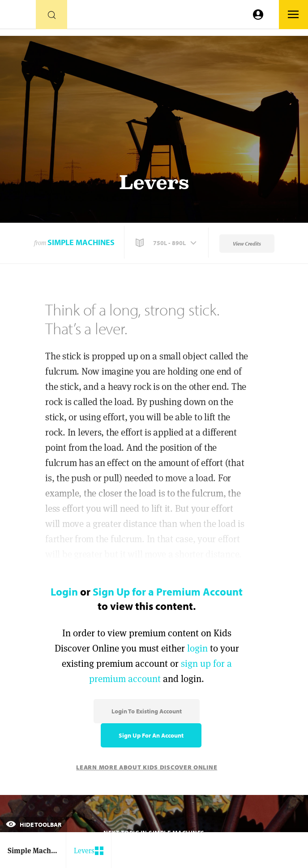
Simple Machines (81, 242)
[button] (167, 243)
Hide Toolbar (34, 825)
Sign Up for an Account (151, 735)
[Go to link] (18, 17)
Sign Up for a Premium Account (168, 592)
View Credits (247, 244)
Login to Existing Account (147, 711)
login (197, 648)
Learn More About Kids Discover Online (147, 767)
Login (64, 592)
